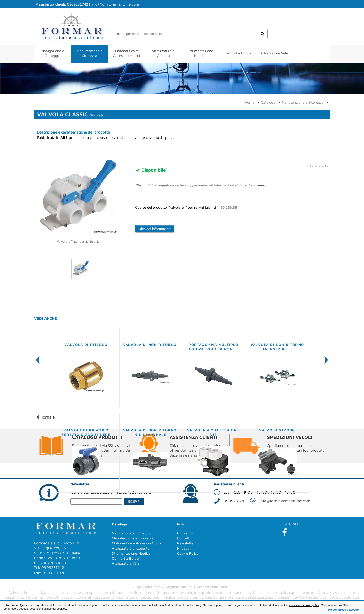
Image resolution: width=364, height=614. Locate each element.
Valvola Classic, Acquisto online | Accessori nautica (182, 587)
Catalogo (268, 102)
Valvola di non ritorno (150, 345)
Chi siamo (185, 533)
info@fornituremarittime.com (115, 4)
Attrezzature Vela (274, 53)
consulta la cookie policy (304, 605)
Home (250, 102)
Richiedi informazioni (155, 229)
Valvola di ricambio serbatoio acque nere (86, 432)
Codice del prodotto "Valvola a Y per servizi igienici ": (186, 207)
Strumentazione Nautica (200, 53)
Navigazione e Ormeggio (53, 53)
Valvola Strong (277, 430)
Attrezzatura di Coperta (163, 53)
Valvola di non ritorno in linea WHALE (150, 432)
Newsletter (186, 543)
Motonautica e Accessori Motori (127, 53)
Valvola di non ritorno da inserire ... (277, 347)
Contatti (184, 538)
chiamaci (259, 185)
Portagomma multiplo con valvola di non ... (213, 347)
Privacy (183, 548)
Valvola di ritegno (86, 345)
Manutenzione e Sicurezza (90, 53)
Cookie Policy (188, 553)
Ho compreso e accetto (344, 610)
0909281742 (77, 4)
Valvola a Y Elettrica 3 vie (213, 432)
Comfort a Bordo (237, 53)
